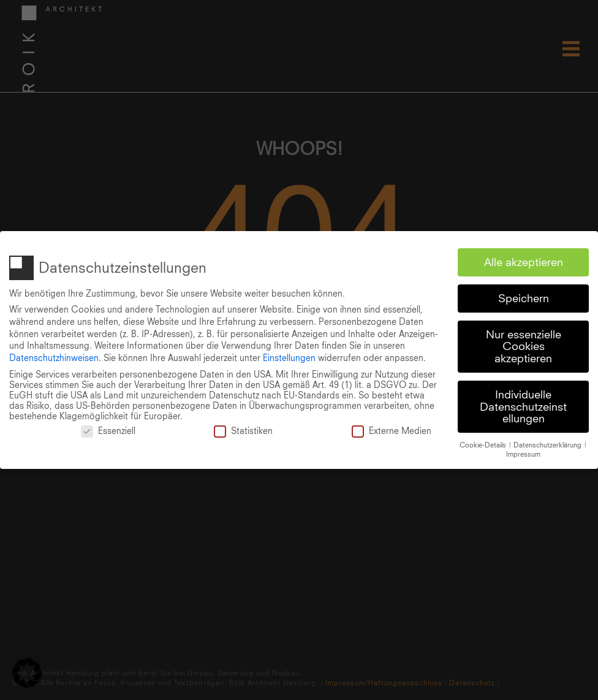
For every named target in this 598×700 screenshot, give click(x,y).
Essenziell (108, 429)
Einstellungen (289, 356)
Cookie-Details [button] (484, 444)
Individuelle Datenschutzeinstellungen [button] (523, 405)
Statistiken (243, 429)
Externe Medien (392, 429)
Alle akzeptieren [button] (524, 261)
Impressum (523, 452)
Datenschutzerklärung (548, 444)
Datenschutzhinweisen (54, 356)
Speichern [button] (524, 297)
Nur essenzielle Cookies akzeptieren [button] (524, 345)
